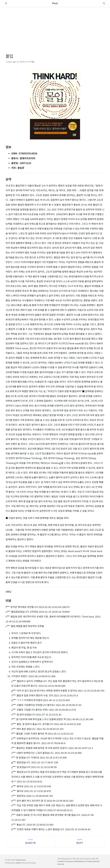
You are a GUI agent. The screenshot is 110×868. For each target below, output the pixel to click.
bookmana (21, 860)
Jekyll (18, 863)
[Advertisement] (55, 27)
